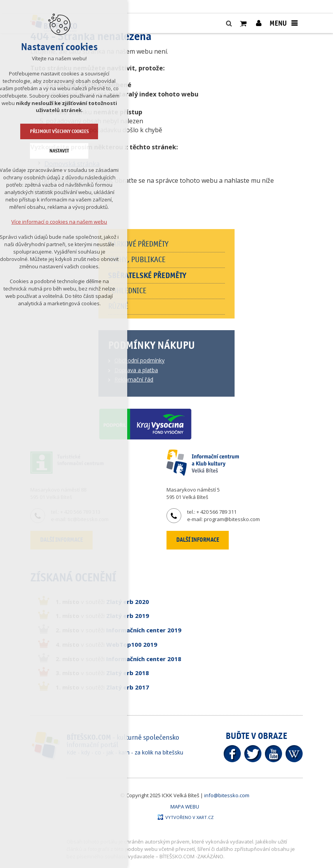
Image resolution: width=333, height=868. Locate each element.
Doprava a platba (136, 370)
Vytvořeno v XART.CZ (186, 817)
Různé (118, 306)
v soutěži (102, 602)
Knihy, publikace (137, 260)
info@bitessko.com (227, 795)
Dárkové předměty (138, 244)
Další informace (198, 540)
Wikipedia (294, 754)
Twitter (253, 754)
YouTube (273, 754)
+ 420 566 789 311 (216, 512)
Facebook (232, 754)
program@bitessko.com (232, 519)
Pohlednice (127, 291)
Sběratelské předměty (147, 276)
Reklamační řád (134, 379)
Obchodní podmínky (139, 360)
